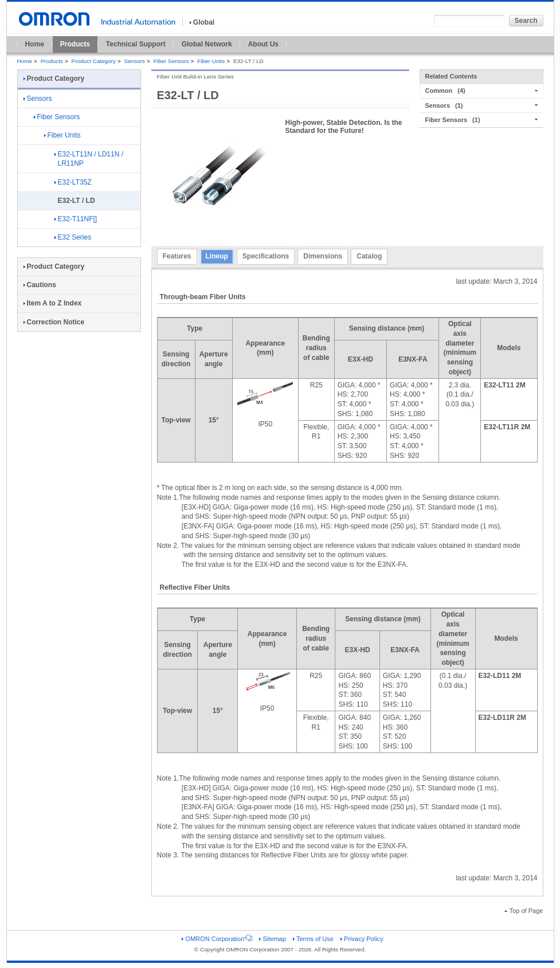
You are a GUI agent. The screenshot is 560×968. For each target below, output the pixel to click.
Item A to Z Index (53, 303)
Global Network (207, 44)
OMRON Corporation (217, 939)
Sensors (135, 61)
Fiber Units (211, 61)
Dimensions (323, 256)
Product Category (94, 61)
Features (177, 256)
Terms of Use (313, 939)
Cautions (40, 285)
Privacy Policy (362, 939)
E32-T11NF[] (76, 219)
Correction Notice (54, 322)
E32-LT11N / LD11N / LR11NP (89, 159)
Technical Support (136, 44)
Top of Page (524, 911)
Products (75, 44)
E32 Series (73, 237)
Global (202, 22)
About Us (263, 44)
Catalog (369, 256)
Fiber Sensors (171, 61)
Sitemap (272, 939)
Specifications (266, 256)
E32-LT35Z (73, 182)
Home (35, 44)
